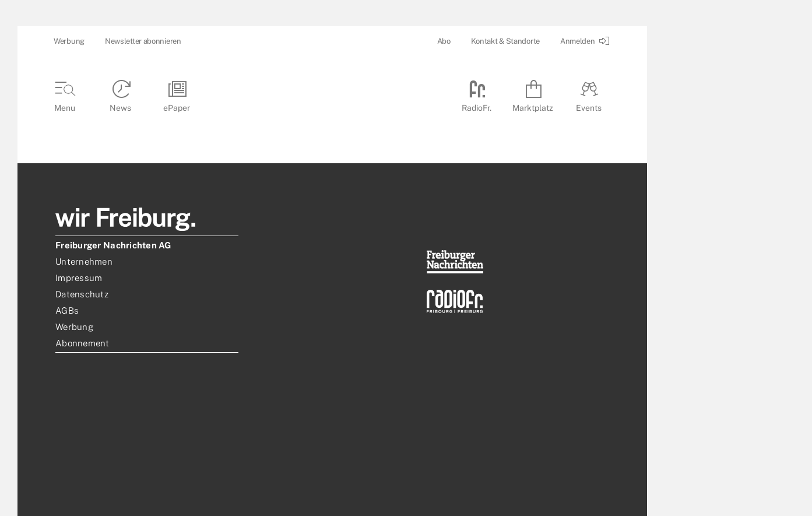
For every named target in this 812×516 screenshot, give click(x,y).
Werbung (69, 41)
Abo (444, 41)
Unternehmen (84, 261)
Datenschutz (82, 294)
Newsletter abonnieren (143, 41)
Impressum (79, 278)
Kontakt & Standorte (505, 41)
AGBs (67, 310)
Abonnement (82, 343)
